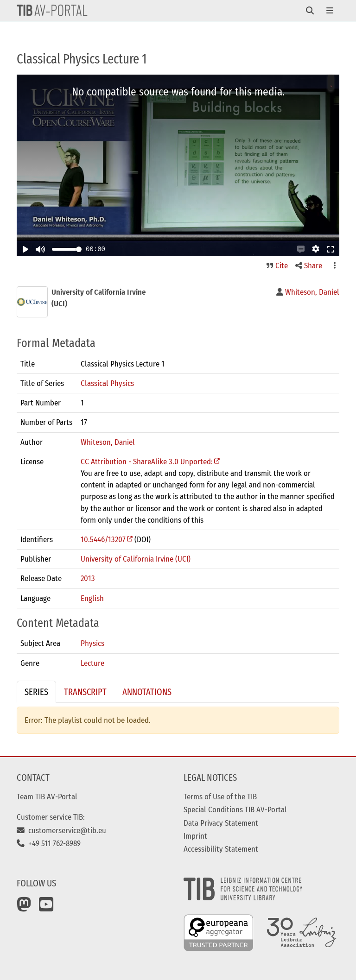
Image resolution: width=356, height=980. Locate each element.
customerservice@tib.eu (61, 830)
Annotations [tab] (147, 692)
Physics (92, 643)
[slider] (79, 249)
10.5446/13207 (103, 539)
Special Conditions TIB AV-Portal (235, 809)
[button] (301, 249)
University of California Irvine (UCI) (136, 559)
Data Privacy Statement (221, 823)
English (92, 598)
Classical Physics (107, 383)
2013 (88, 578)
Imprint (195, 836)
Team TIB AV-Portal (47, 797)
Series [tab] (36, 692)
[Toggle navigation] (310, 11)
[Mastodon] (24, 908)
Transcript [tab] (85, 692)
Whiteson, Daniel (108, 442)
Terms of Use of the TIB (220, 797)
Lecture (92, 663)
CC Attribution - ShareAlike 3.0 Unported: (147, 462)
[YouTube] (46, 908)
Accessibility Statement (221, 849)
